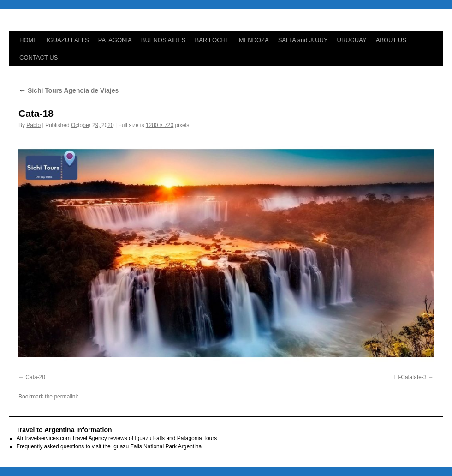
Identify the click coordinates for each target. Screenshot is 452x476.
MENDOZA (254, 40)
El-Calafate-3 (410, 377)
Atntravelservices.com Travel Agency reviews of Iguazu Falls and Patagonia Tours (117, 438)
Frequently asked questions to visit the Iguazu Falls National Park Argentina (109, 446)
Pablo (33, 125)
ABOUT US (391, 40)
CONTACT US (39, 57)
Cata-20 (35, 377)
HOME (28, 40)
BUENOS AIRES (164, 40)
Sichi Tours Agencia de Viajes (68, 90)
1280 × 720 (160, 125)
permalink (66, 397)
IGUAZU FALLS (68, 40)
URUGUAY (352, 40)
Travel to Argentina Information (64, 430)
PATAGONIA (115, 40)
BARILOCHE (212, 40)
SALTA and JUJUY (303, 40)
